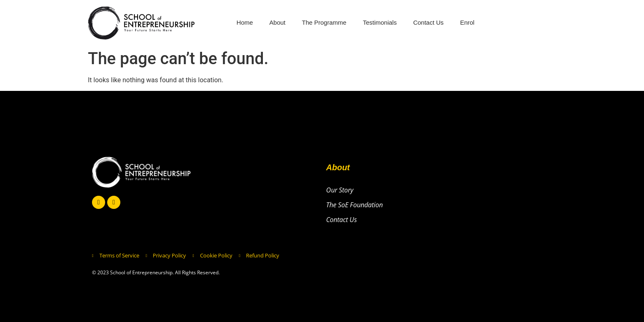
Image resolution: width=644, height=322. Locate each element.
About (277, 22)
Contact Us (428, 22)
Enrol (467, 22)
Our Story (340, 190)
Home (245, 22)
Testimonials (380, 22)
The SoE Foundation (354, 205)
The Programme (324, 22)
